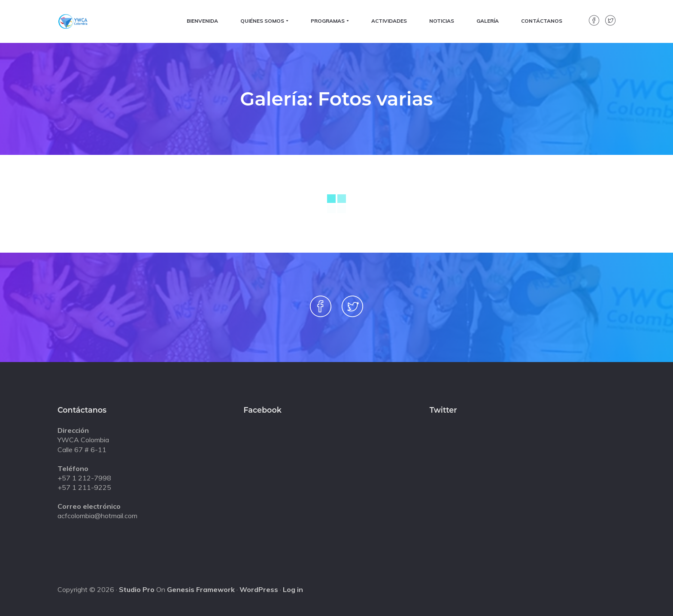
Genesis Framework (201, 589)
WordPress (259, 589)
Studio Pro (137, 589)
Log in (293, 589)
